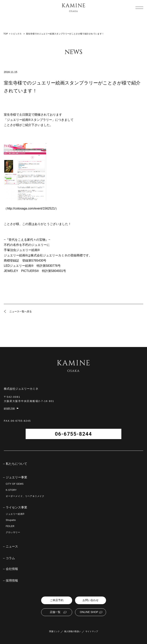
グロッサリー (13, 532)
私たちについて (16, 464)
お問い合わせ (91, 600)
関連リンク (54, 631)
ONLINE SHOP (89, 612)
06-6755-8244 (73, 434)
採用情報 (12, 581)
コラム (10, 558)
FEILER (10, 526)
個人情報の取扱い (73, 631)
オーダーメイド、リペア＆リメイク (25, 496)
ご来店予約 (57, 600)
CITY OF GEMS (15, 484)
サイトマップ (92, 631)
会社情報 (12, 569)
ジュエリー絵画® (15, 514)
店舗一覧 (55, 612)
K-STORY (11, 490)
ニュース (12, 547)
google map (9, 408)
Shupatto (11, 520)
